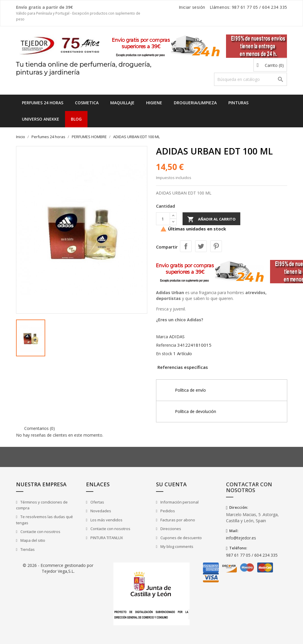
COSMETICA (87, 103)
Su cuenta (171, 484)
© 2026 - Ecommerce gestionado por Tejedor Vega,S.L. (58, 568)
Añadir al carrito (211, 219)
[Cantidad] (163, 219)
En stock (164, 354)
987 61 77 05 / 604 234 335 (252, 555)
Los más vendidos (106, 520)
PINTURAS (238, 103)
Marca (162, 337)
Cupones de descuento (181, 538)
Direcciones (170, 529)
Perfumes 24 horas (43, 103)
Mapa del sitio (32, 540)
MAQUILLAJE (122, 103)
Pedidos (167, 511)
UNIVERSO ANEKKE (41, 119)
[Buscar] (251, 79)
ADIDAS (177, 336)
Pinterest (216, 246)
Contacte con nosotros (40, 532)
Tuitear (201, 246)
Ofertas (97, 502)
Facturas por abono (177, 520)
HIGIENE (154, 103)
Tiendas (27, 549)
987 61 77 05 (245, 7)
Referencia (166, 345)
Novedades (100, 511)
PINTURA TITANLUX (106, 538)
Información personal (179, 502)
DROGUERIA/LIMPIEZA (195, 103)
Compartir (186, 246)
